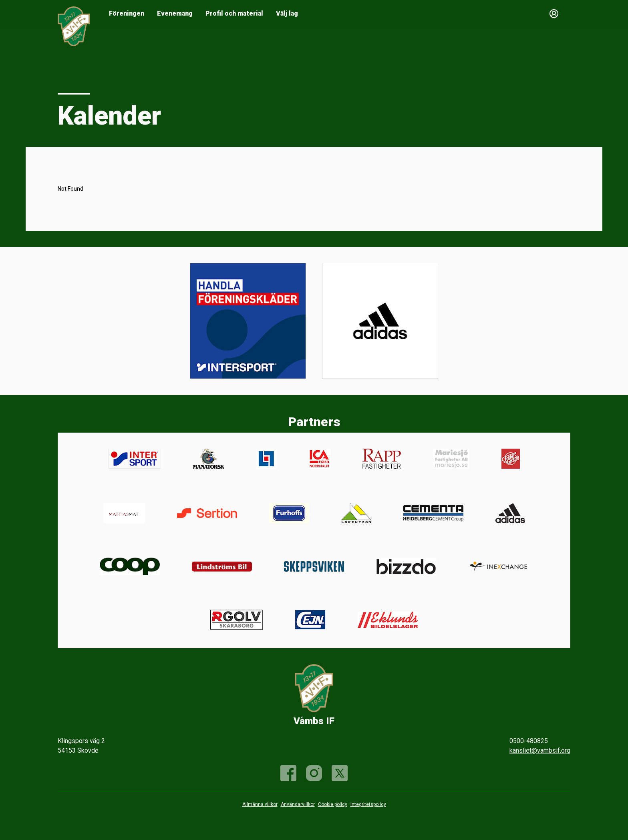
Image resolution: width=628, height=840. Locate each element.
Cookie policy (333, 804)
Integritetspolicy (368, 804)
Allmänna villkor (260, 804)
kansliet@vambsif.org (540, 750)
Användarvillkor (298, 804)
